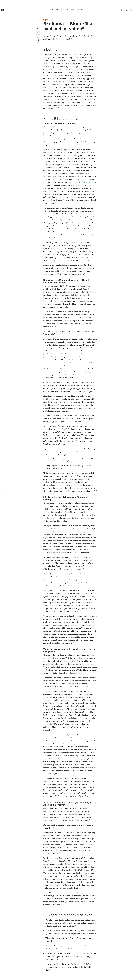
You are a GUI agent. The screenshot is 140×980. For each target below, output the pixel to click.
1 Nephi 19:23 (90, 182)
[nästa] (137, 492)
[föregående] (3, 492)
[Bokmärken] (127, 10)
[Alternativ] (136, 10)
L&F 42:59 (64, 586)
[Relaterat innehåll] (131, 10)
